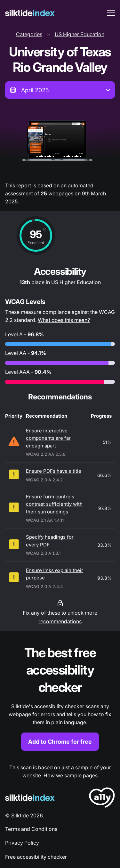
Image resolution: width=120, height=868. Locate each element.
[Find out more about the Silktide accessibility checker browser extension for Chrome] (60, 697)
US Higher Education (80, 34)
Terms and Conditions (31, 829)
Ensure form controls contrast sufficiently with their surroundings (54, 504)
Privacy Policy (22, 843)
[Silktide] (30, 13)
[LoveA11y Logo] (102, 799)
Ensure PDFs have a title (54, 471)
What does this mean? (64, 320)
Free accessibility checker (36, 857)
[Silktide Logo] (30, 798)
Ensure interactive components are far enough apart (48, 438)
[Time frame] (60, 90)
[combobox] (60, 90)
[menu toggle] (111, 13)
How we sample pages (71, 775)
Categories (29, 34)
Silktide (20, 815)
